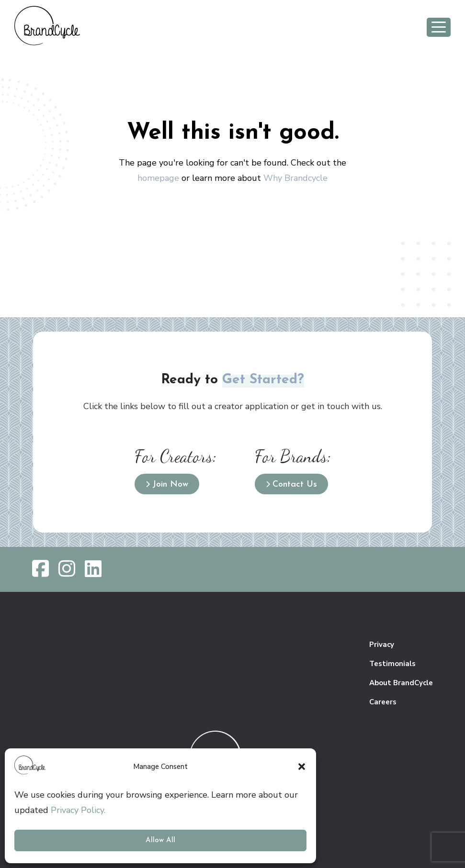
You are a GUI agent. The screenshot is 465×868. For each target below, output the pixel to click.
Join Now (170, 484)
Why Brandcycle (295, 178)
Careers (383, 702)
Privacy (382, 645)
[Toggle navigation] (439, 27)
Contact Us (295, 484)
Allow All (160, 840)
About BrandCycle (401, 683)
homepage (158, 178)
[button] (302, 767)
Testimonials (392, 664)
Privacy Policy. (78, 810)
